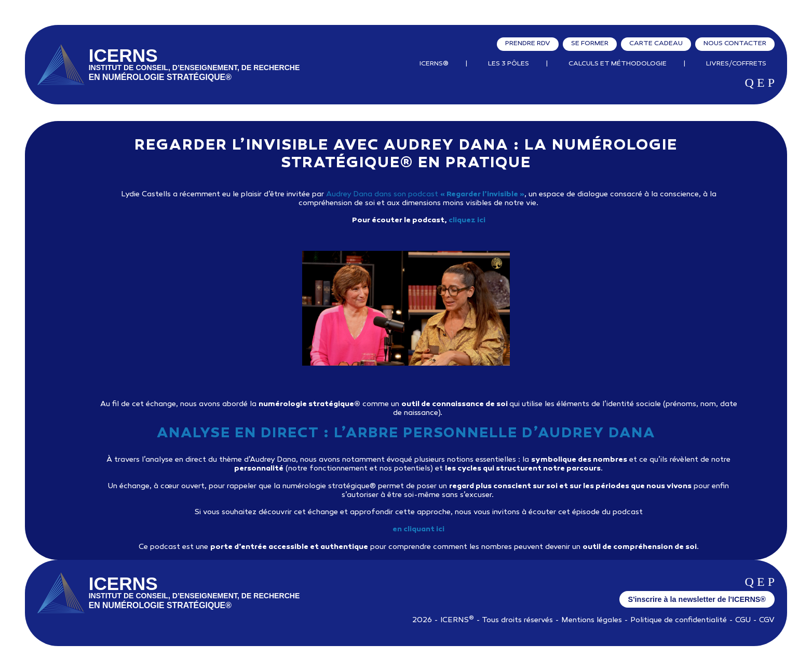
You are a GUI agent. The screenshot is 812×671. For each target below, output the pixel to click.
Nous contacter (735, 44)
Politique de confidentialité (679, 620)
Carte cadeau (656, 44)
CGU (743, 620)
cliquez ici (467, 220)
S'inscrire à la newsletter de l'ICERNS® (697, 599)
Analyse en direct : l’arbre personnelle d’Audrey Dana (406, 434)
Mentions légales (592, 620)
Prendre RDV (528, 44)
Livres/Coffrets (736, 64)
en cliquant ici (418, 529)
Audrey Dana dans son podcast (425, 194)
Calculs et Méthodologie (618, 64)
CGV (767, 620)
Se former (590, 44)
